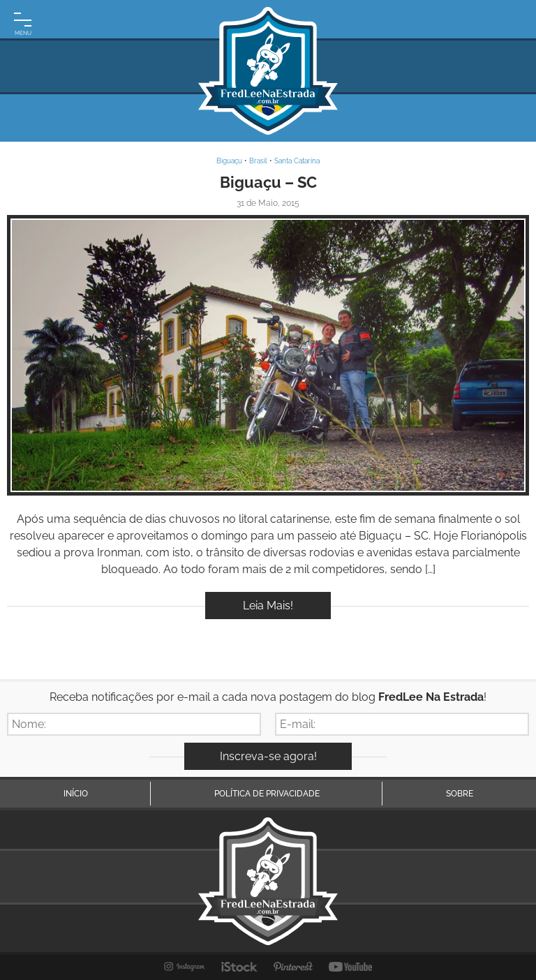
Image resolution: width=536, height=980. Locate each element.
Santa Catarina (297, 161)
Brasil (258, 161)
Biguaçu (229, 161)
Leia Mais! (268, 606)
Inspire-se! (268, 356)
